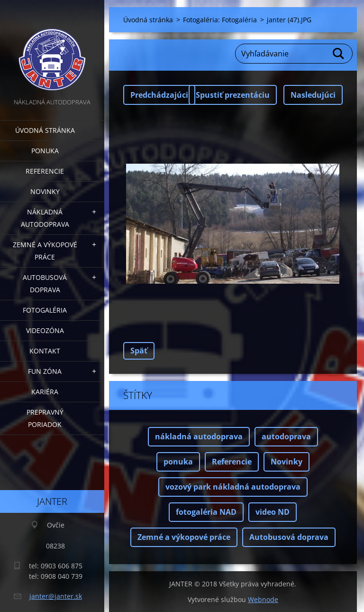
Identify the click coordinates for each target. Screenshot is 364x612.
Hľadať (339, 54)
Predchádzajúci (159, 95)
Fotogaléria (45, 310)
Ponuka (45, 151)
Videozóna (45, 330)
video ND (273, 512)
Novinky (45, 191)
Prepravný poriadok (45, 418)
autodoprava (286, 436)
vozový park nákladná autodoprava (233, 487)
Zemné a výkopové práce (45, 251)
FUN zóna (45, 371)
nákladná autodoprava (199, 436)
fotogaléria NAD (206, 512)
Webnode (263, 599)
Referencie (45, 171)
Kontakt (45, 351)
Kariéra (45, 392)
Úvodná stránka (45, 130)
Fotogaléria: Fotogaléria (220, 20)
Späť (139, 351)
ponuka (178, 462)
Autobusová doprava (45, 283)
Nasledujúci (313, 95)
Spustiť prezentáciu (233, 95)
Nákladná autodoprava (45, 218)
